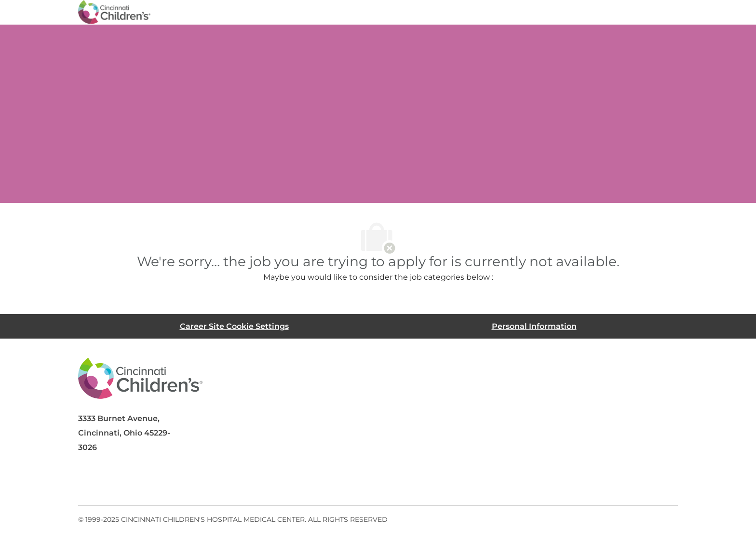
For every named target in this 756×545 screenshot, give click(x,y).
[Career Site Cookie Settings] (234, 326)
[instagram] (205, 482)
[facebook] (90, 482)
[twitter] (167, 482)
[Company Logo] (114, 12)
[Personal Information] (534, 326)
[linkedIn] (128, 482)
